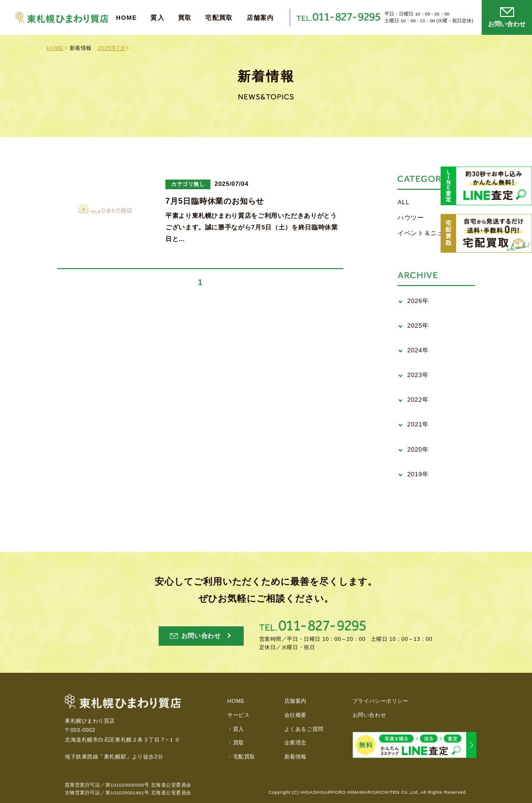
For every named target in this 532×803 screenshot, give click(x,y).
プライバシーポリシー (381, 701)
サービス (238, 715)
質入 (157, 18)
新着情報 (296, 757)
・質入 (236, 729)
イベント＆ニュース (427, 233)
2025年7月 (111, 48)
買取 (185, 18)
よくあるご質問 (304, 729)
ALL (404, 202)
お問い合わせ (369, 715)
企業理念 (296, 742)
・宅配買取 (241, 757)
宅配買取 (219, 18)
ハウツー (411, 218)
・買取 (236, 742)
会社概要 (296, 715)
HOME (127, 18)
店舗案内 (260, 18)
